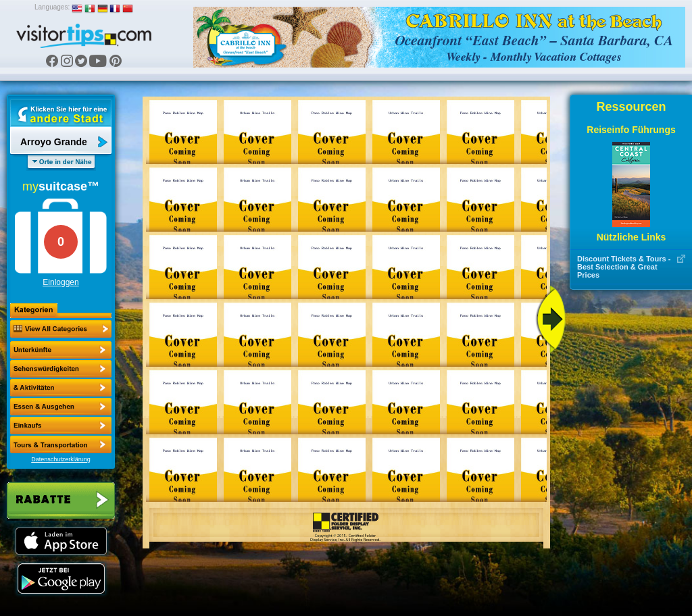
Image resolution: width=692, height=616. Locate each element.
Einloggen (60, 282)
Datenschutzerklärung (61, 459)
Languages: (52, 7)
